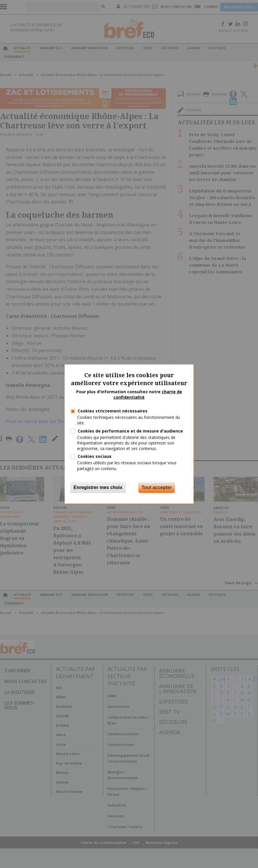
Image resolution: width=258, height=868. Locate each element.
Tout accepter (157, 487)
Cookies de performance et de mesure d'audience (130, 431)
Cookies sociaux (95, 456)
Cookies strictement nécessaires (113, 411)
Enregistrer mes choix (98, 487)
